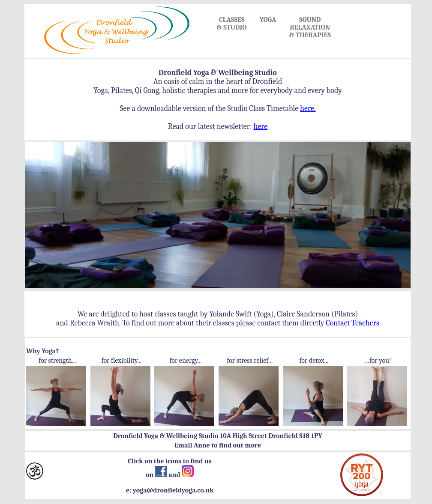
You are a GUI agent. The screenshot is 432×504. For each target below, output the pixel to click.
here (260, 127)
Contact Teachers (352, 323)
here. (308, 109)
